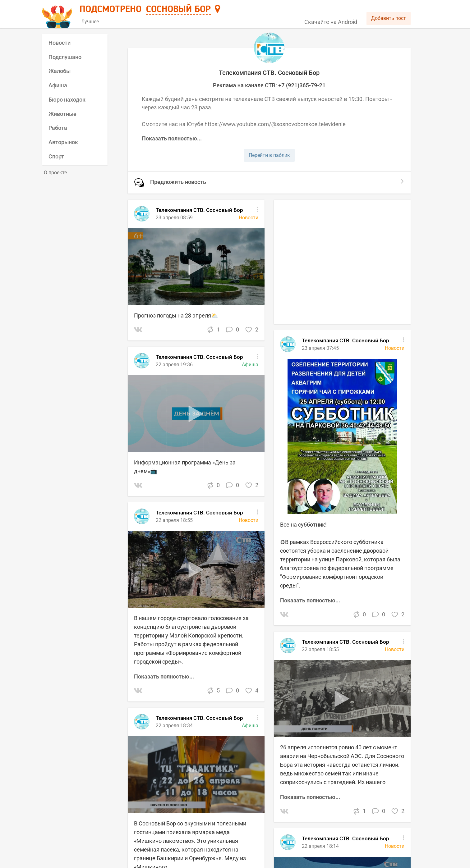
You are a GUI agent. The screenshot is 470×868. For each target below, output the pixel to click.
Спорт (56, 156)
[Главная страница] (58, 14)
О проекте (55, 173)
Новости (60, 43)
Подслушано (65, 57)
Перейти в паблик (269, 155)
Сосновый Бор (178, 10)
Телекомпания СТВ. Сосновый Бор (346, 642)
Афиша (58, 85)
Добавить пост (389, 18)
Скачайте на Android (331, 22)
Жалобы (60, 71)
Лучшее (90, 22)
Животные (62, 114)
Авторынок (63, 142)
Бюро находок (67, 100)
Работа (58, 128)
